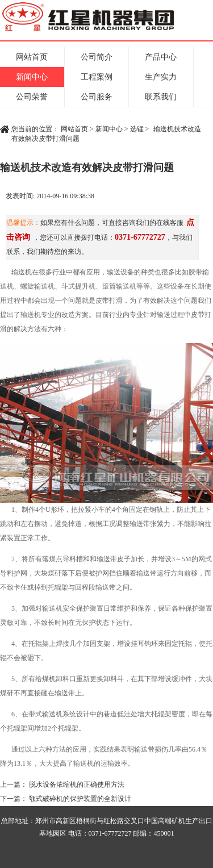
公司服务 (97, 97)
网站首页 (32, 57)
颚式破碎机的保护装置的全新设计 (80, 799)
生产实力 (161, 77)
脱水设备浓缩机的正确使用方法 (77, 784)
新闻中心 (32, 77)
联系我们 (161, 97)
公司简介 (97, 57)
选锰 (137, 129)
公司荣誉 (32, 97)
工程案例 (97, 77)
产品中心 (161, 57)
